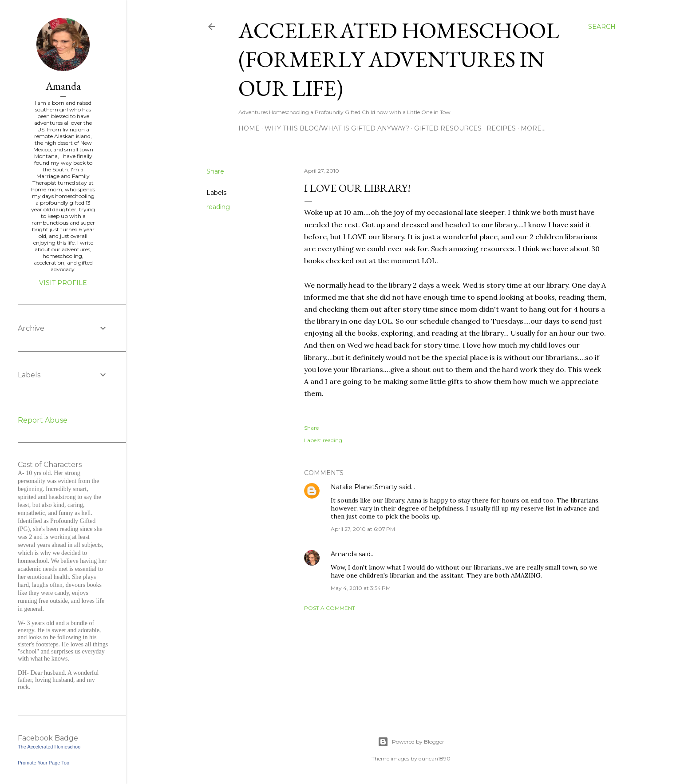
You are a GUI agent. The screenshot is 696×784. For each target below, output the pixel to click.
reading (218, 207)
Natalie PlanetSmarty (364, 487)
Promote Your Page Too (43, 763)
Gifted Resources (448, 128)
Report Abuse (43, 420)
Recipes (501, 128)
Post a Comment (330, 608)
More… (533, 128)
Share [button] (215, 171)
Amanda (344, 554)
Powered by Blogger (411, 742)
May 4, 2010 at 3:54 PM (361, 588)
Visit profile (63, 283)
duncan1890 (435, 758)
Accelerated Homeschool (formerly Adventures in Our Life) (399, 59)
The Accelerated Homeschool (50, 747)
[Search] (602, 27)
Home (249, 128)
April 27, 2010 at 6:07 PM (363, 529)
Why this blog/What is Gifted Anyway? (337, 128)
